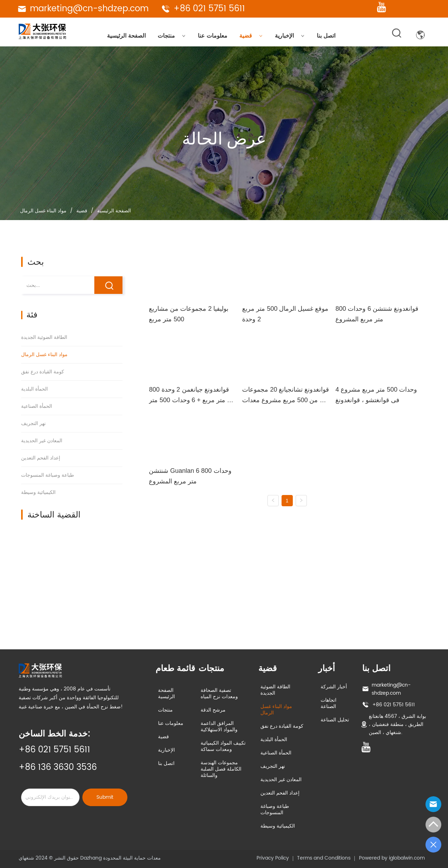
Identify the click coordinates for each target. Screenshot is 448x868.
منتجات (172, 36)
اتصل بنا (326, 36)
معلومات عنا (213, 36)
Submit (105, 797)
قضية (251, 36)
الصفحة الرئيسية (126, 36)
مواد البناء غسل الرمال (44, 211)
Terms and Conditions (324, 858)
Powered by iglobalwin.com (392, 858)
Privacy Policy (273, 858)
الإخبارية (290, 36)
